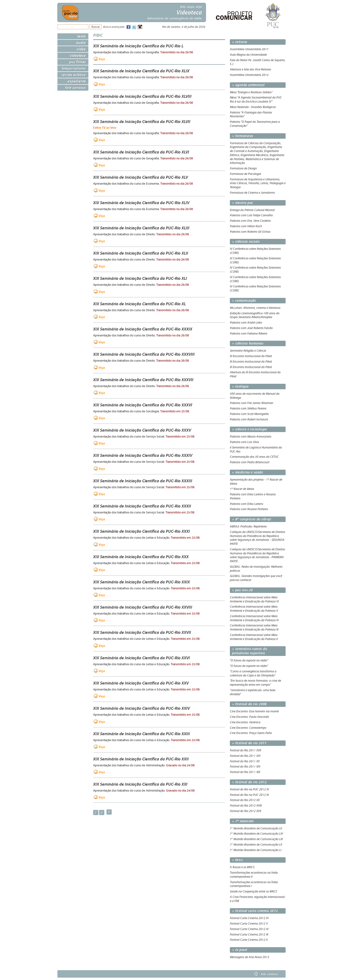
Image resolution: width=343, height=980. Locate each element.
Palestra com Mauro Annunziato (251, 437)
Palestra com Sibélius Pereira (248, 409)
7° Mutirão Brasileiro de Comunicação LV (256, 828)
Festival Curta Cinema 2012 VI (249, 918)
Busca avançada (114, 27)
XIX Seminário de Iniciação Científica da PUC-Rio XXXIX (143, 329)
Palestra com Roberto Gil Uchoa (250, 232)
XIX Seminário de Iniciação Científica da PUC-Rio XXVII (142, 632)
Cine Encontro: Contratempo (248, 728)
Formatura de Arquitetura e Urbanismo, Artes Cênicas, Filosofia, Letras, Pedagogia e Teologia (258, 183)
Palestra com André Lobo (246, 323)
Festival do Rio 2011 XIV (245, 767)
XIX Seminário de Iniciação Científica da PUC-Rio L (138, 46)
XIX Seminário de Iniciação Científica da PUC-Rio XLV (141, 177)
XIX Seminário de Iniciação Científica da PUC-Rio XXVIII (143, 607)
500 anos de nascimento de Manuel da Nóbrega (255, 396)
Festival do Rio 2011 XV (245, 761)
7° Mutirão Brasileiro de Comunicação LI (256, 850)
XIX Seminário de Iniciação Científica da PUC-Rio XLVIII (142, 96)
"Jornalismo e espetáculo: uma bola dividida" (253, 692)
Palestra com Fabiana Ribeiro (249, 334)
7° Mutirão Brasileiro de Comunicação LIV (256, 834)
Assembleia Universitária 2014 (249, 75)
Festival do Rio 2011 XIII (245, 772)
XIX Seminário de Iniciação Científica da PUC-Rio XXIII (141, 734)
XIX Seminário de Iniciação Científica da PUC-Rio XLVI (141, 152)
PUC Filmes (78, 62)
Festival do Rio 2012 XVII (245, 811)
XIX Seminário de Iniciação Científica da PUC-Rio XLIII (141, 228)
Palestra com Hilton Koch (246, 226)
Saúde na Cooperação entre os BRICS (253, 891)
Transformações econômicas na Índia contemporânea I (254, 884)
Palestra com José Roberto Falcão (251, 328)
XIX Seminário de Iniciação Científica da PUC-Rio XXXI (141, 531)
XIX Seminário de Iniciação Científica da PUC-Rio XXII (141, 759)
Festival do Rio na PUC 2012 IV (249, 789)
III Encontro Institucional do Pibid (251, 356)
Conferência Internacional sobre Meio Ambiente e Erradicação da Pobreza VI (254, 599)
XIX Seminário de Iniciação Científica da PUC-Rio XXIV (141, 708)
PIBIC (98, 35)
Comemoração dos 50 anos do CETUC (254, 457)
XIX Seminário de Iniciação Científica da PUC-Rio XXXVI (143, 405)
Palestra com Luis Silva (244, 442)
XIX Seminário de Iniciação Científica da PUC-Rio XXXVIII (144, 354)
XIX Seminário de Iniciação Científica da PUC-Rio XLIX (141, 71)
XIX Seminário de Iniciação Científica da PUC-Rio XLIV (141, 203)
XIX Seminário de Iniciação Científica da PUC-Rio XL (139, 304)
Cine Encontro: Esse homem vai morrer (254, 711)
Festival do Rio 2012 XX (245, 800)
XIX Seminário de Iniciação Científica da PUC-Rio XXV (141, 683)
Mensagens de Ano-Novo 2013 (250, 957)
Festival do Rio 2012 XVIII (246, 806)
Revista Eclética (74, 75)
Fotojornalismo (74, 68)
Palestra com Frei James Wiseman (252, 403)
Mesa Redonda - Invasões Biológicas (253, 107)
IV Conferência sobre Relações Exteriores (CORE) (255, 251)
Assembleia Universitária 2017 (249, 49)
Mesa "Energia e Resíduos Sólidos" (251, 92)
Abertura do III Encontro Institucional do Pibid (255, 374)
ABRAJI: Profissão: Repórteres (248, 527)
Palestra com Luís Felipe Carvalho (251, 215)
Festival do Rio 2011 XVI (245, 756)
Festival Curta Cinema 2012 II (249, 940)
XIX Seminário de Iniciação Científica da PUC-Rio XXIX (141, 582)
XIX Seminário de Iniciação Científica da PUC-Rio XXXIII (143, 481)
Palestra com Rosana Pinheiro (249, 509)
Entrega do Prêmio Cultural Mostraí (252, 210)
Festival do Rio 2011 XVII (245, 750)
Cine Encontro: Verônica (245, 722)
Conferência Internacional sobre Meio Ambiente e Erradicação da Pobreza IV (254, 618)
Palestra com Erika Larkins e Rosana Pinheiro (253, 496)
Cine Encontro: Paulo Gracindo (249, 717)
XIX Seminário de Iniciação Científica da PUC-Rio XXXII (142, 506)
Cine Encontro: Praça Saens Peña (251, 733)
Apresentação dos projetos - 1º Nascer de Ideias (256, 482)
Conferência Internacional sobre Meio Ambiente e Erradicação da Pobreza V (254, 609)
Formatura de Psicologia (245, 174)
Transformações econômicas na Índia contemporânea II (254, 875)
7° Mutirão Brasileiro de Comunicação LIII (256, 839)
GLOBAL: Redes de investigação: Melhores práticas (256, 569)
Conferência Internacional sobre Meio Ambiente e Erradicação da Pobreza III (254, 628)
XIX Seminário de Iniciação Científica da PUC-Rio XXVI (141, 658)
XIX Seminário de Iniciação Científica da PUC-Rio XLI (140, 278)
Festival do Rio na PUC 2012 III (249, 795)
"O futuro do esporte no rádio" (249, 660)
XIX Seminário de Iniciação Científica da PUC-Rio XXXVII (143, 380)
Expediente (77, 81)
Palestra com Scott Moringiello (249, 414)
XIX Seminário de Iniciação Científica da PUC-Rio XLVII (142, 122)
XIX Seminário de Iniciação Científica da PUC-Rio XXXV (142, 430)
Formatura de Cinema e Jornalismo (252, 193)
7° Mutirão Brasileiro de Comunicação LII (256, 845)
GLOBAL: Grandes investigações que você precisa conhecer (256, 578)
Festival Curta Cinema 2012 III (249, 935)
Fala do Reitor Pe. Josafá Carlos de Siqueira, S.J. (258, 62)
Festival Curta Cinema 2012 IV (249, 929)
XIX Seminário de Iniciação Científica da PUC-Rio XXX (141, 557)
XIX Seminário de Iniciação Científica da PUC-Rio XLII (141, 253)
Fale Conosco (76, 88)
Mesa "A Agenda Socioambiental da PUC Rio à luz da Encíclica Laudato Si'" (256, 100)
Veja (102, 59)
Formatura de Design (243, 168)
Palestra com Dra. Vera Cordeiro (250, 221)
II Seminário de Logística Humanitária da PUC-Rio (256, 450)
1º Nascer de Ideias (242, 489)
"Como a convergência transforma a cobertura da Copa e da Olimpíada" (253, 673)
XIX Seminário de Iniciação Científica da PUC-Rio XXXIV (143, 455)
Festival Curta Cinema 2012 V (249, 924)
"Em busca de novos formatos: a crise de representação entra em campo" (255, 683)
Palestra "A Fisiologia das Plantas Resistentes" (251, 115)
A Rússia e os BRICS (242, 867)
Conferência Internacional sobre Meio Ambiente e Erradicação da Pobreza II (254, 637)
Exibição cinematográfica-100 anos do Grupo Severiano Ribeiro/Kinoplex (255, 315)
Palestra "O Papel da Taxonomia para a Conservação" (255, 124)
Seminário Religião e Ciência (248, 351)
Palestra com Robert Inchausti (249, 419)
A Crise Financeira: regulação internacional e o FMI (257, 899)
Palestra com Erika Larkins (247, 504)
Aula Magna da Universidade (248, 55)
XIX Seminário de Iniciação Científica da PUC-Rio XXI (140, 784)
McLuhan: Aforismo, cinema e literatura (255, 308)
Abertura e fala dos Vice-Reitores (250, 69)
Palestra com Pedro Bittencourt (250, 462)
